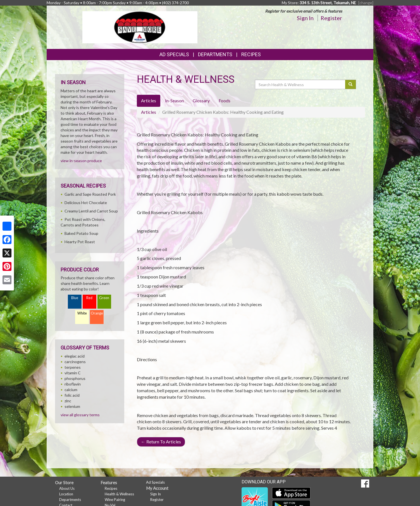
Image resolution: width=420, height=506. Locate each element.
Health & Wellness (119, 494)
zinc (68, 401)
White (82, 313)
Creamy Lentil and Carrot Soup (91, 211)
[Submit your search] (351, 84)
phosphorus (75, 378)
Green (104, 298)
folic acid (72, 395)
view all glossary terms (80, 415)
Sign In (305, 18)
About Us (67, 488)
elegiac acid (75, 356)
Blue (75, 298)
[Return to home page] (140, 27)
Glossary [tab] (201, 101)
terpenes (73, 367)
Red (89, 298)
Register (331, 18)
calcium (71, 390)
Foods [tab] (225, 101)
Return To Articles (161, 442)
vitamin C (73, 373)
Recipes (251, 54)
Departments (70, 500)
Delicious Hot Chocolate (86, 203)
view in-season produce (81, 161)
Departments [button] (215, 54)
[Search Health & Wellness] (300, 84)
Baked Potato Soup (81, 233)
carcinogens (75, 362)
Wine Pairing (115, 500)
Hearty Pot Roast (80, 242)
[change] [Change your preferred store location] (366, 3)
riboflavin (73, 384)
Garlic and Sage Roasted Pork (90, 194)
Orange (97, 313)
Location (66, 494)
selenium (72, 406)
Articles (149, 112)
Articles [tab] (149, 101)
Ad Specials (174, 54)
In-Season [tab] (174, 101)
